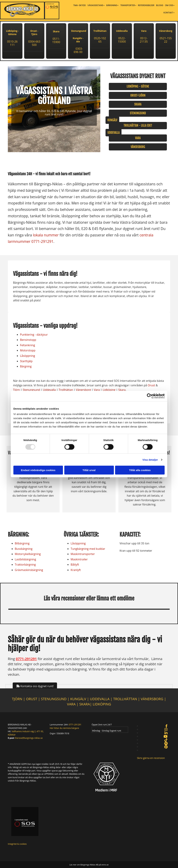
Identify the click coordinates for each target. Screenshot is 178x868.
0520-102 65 (100, 40)
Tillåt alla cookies (140, 470)
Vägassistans (95, 5)
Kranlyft (76, 570)
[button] (138, 86)
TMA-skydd (79, 5)
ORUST (32, 699)
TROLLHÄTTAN (125, 699)
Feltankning (27, 345)
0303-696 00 (78, 50)
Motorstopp (28, 350)
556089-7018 (63, 733)
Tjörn (16, 390)
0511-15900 (56, 40)
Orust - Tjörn (34, 33)
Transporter (128, 5)
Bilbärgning (22, 543)
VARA (71, 704)
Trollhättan (100, 31)
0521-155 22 (166, 40)
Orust (151, 385)
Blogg (160, 5)
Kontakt (168, 13)
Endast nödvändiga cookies (38, 470)
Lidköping (109, 390)
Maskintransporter (83, 554)
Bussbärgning (24, 549)
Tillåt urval (89, 470)
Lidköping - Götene (12, 33)
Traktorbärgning (25, 565)
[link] (96, 5)
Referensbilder (146, 5)
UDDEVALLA (100, 699)
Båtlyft (75, 565)
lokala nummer (46, 235)
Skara (56, 31)
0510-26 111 (12, 43)
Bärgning (112, 5)
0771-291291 (42, 241)
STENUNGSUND (54, 699)
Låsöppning (27, 356)
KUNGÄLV (78, 699)
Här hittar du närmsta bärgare (64, 728)
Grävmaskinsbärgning (29, 570)
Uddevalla (122, 31)
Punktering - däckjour (34, 335)
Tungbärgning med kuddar (88, 549)
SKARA (85, 704)
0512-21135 (144, 40)
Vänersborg (166, 31)
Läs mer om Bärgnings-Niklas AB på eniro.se (89, 865)
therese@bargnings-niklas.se (29, 738)
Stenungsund (31, 390)
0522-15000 (122, 40)
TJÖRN (17, 699)
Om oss (169, 5)
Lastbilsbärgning (25, 559)
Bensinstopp (28, 340)
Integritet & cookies (17, 844)
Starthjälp (26, 361)
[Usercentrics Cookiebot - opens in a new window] (149, 396)
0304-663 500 (34, 43)
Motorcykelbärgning (28, 554)
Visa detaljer (150, 460)
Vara (144, 31)
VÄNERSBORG (153, 699)
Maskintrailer (79, 559)
